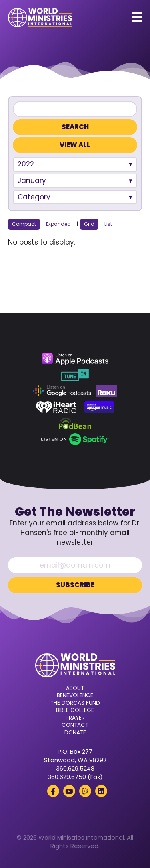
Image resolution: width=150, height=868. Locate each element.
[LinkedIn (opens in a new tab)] (101, 791)
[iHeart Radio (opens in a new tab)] (56, 407)
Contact (75, 725)
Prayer (75, 718)
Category (34, 197)
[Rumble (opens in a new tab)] (85, 791)
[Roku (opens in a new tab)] (106, 391)
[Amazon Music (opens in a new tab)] (99, 407)
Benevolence (75, 696)
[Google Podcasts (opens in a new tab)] (62, 391)
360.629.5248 (75, 768)
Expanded (58, 224)
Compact (24, 224)
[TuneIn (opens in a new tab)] (75, 375)
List (108, 224)
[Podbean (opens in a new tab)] (75, 423)
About (75, 688)
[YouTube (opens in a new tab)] (69, 791)
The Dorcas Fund (75, 703)
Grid (89, 224)
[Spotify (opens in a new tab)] (75, 439)
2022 (26, 164)
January (32, 180)
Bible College (75, 710)
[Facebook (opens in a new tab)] (53, 791)
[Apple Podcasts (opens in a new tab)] (75, 359)
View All (75, 145)
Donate (75, 733)
